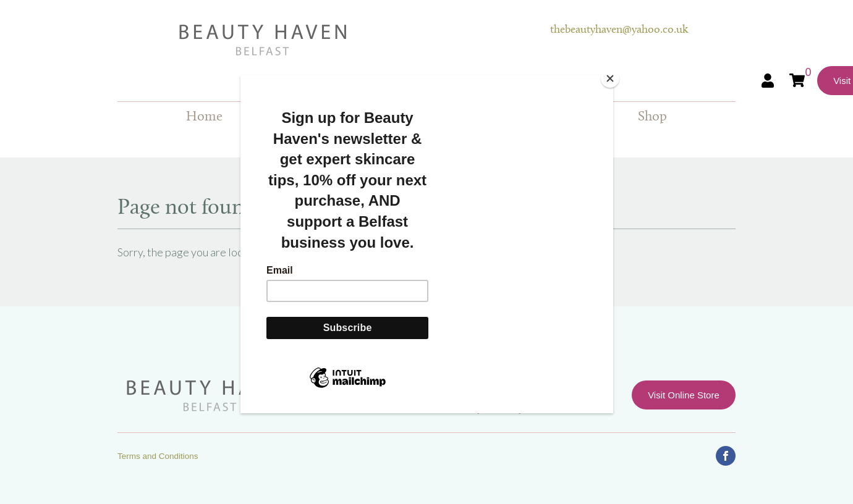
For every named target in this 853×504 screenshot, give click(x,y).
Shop (652, 117)
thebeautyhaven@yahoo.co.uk (619, 30)
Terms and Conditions (158, 456)
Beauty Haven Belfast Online (334, 40)
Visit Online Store (684, 395)
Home (204, 117)
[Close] (610, 78)
